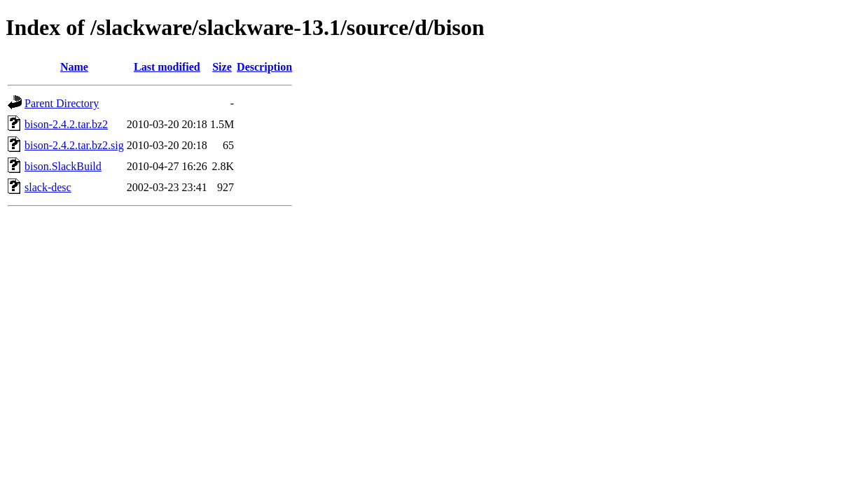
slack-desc (48, 187)
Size (222, 67)
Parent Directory (62, 103)
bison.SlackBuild (63, 166)
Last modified (167, 67)
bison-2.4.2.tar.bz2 (66, 124)
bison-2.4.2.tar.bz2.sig (74, 145)
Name (74, 67)
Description (264, 67)
